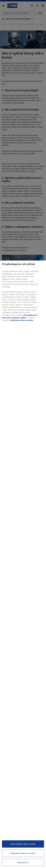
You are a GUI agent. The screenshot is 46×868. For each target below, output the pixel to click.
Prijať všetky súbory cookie (23, 844)
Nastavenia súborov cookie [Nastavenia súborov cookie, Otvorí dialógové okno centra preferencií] (23, 853)
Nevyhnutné (23, 862)
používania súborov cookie (22, 320)
